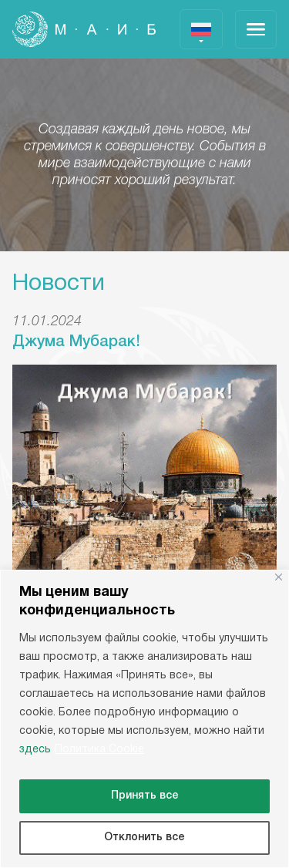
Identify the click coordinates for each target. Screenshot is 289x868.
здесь (35, 750)
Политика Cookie (99, 750)
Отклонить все (144, 838)
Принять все (145, 796)
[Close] (279, 577)
